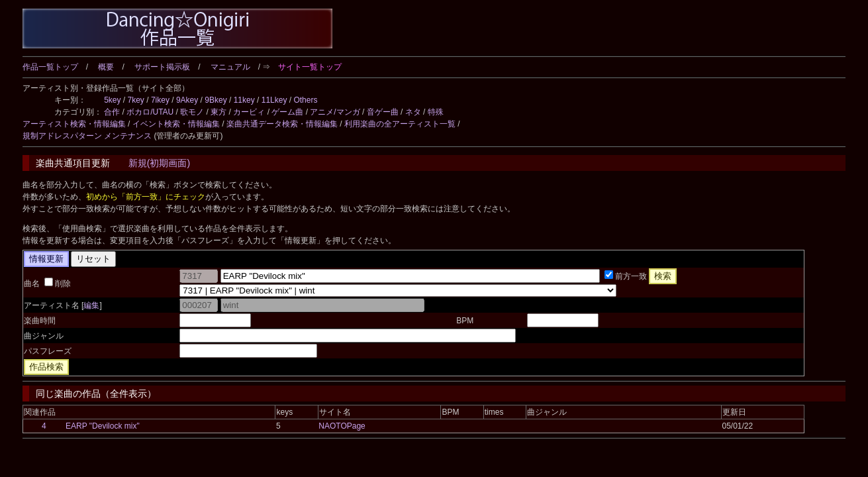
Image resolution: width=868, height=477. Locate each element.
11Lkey (274, 100)
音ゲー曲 (383, 112)
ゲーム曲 (287, 112)
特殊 (436, 112)
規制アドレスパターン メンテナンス (87, 136)
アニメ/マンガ (335, 112)
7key (136, 100)
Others (305, 100)
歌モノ (192, 112)
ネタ (413, 112)
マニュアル (230, 67)
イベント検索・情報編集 (176, 124)
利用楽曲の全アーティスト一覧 (400, 124)
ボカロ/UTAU (150, 112)
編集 (91, 305)
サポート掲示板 (162, 67)
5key (112, 100)
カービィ (249, 112)
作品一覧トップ (50, 67)
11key (244, 100)
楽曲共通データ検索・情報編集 (282, 124)
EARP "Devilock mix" (103, 426)
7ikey (160, 100)
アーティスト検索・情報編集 (74, 124)
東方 (218, 112)
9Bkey (216, 100)
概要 (106, 67)
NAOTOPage (342, 426)
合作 (112, 112)
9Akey (187, 100)
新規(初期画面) (159, 163)
